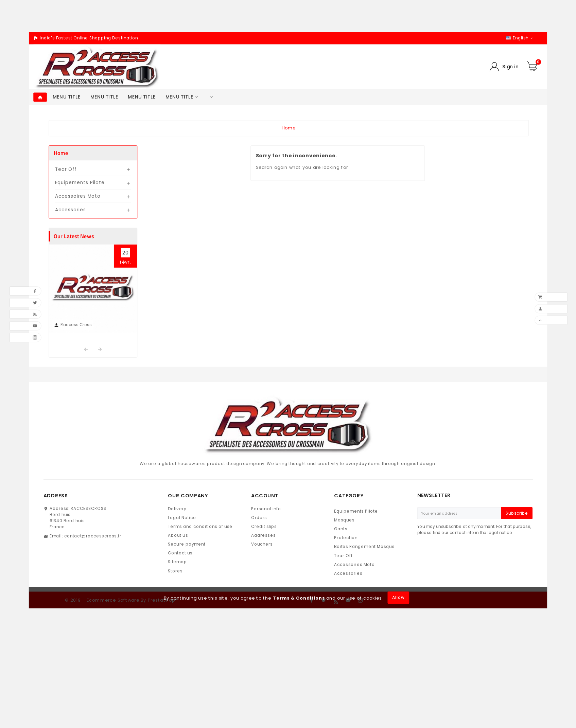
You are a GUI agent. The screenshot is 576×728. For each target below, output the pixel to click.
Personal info (266, 509)
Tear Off (66, 169)
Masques (344, 520)
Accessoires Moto (78, 196)
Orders (259, 518)
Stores (175, 571)
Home (61, 153)
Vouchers (262, 544)
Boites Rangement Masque (364, 547)
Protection (346, 538)
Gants (341, 529)
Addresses (263, 536)
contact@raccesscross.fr (93, 536)
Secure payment (187, 544)
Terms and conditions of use (200, 527)
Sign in (510, 67)
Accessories (71, 209)
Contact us (180, 553)
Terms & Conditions (299, 598)
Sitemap (177, 562)
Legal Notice (182, 518)
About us (178, 536)
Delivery (177, 509)
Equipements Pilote (80, 183)
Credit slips (264, 527)
